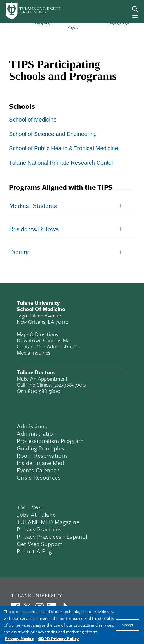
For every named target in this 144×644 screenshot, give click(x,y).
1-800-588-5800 (42, 391)
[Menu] (135, 16)
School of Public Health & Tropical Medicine (64, 148)
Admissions (32, 426)
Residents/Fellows (34, 230)
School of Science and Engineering (53, 134)
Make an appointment (42, 378)
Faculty (19, 253)
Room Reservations (42, 455)
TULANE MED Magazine (48, 522)
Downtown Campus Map (45, 340)
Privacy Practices (39, 529)
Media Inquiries (34, 353)
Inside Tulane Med (40, 463)
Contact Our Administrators (49, 346)
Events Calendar (38, 470)
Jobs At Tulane (36, 515)
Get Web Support (40, 544)
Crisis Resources (39, 477)
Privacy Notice (19, 638)
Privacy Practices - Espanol (52, 536)
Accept (128, 625)
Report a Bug (34, 551)
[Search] (135, 9)
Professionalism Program (50, 441)
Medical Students (33, 207)
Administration (37, 433)
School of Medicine (33, 120)
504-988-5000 (70, 385)
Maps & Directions (37, 334)
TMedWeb (30, 507)
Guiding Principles (41, 448)
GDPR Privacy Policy (58, 638)
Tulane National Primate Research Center (61, 163)
